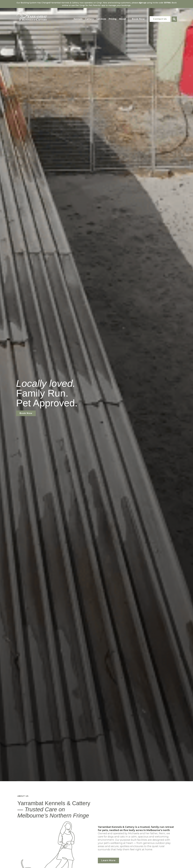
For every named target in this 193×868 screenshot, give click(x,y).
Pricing (113, 19)
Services (101, 19)
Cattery (89, 19)
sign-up (142, 3)
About (122, 19)
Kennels (78, 19)
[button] (174, 19)
